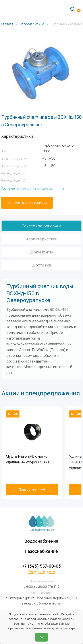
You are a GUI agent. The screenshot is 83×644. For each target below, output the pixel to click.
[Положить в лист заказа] (27, 203)
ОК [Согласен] (42, 637)
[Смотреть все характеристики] (33, 189)
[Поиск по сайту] (73, 9)
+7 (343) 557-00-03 (41, 566)
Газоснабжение (42, 551)
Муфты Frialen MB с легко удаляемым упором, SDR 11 (28, 459)
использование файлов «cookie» (50, 619)
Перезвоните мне (41, 571)
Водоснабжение (41, 541)
